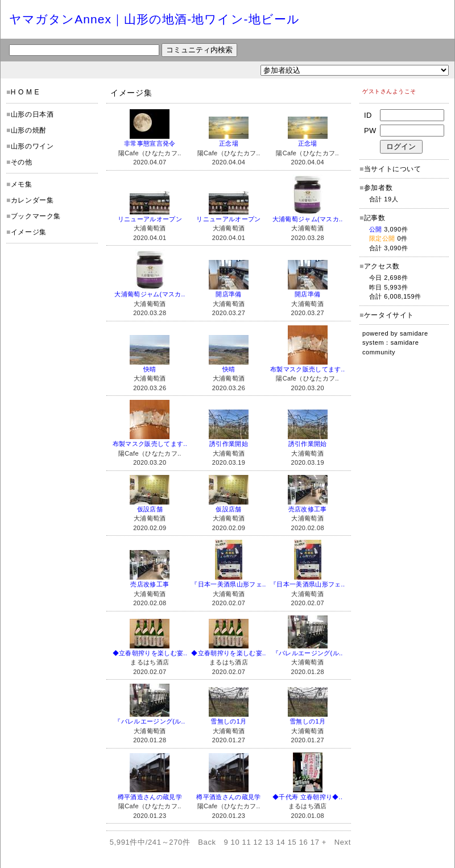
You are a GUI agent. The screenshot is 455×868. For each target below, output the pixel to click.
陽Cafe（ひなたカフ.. (150, 153)
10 (235, 842)
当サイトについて (393, 169)
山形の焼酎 (29, 130)
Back (207, 842)
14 (281, 842)
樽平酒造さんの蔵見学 (150, 797)
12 (258, 842)
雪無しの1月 (228, 721)
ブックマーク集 (36, 216)
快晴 (150, 369)
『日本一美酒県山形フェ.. (228, 584)
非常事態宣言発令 (150, 143)
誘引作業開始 (229, 444)
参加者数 (376, 188)
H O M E (25, 92)
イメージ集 (29, 232)
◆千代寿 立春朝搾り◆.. (307, 797)
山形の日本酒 (32, 114)
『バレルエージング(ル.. (308, 653)
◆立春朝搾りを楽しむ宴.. (150, 653)
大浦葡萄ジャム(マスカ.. (308, 219)
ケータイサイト (389, 315)
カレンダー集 (32, 200)
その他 (22, 162)
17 (315, 842)
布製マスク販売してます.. (307, 369)
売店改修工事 (308, 509)
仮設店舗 (150, 509)
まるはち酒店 (150, 662)
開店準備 (228, 294)
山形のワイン (32, 146)
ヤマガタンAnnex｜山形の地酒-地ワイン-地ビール (154, 19)
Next (343, 842)
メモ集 (22, 184)
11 (247, 842)
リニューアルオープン (150, 219)
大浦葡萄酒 (150, 228)
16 (304, 842)
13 (270, 842)
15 (292, 842)
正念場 (229, 143)
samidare (414, 333)
